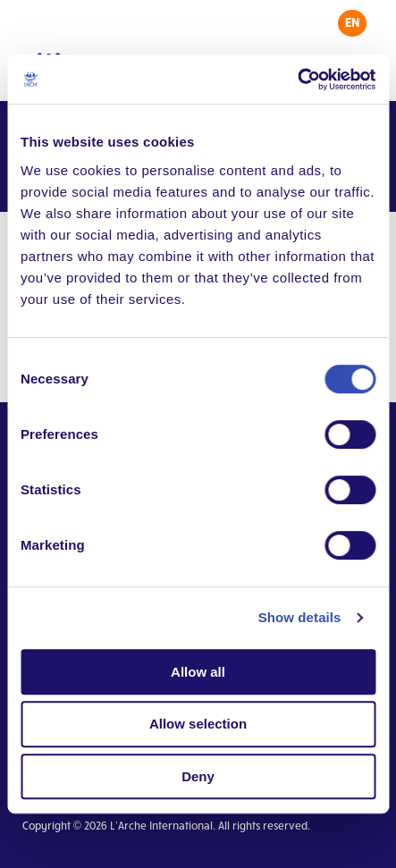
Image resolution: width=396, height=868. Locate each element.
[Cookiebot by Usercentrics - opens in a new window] (297, 80)
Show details (300, 617)
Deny (198, 776)
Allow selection (198, 724)
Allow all (198, 672)
